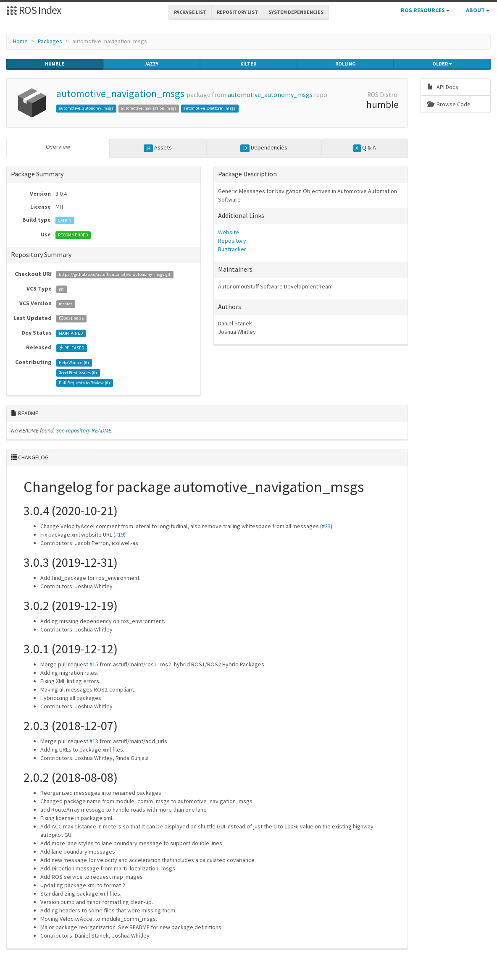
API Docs (443, 87)
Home (20, 41)
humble (55, 64)
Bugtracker (232, 249)
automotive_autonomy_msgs (270, 95)
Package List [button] (190, 12)
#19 (120, 535)
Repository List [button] (237, 12)
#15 (94, 664)
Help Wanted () (74, 363)
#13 (94, 741)
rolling (346, 64)
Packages (50, 41)
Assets (158, 148)
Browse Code (449, 104)
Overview (58, 147)
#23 (326, 526)
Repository (232, 241)
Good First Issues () (78, 373)
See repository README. (84, 430)
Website (229, 232)
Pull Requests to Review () (84, 383)
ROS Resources (425, 10)
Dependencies (264, 148)
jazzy (151, 64)
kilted (248, 64)
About (478, 10)
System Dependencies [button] (296, 12)
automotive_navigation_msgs (120, 93)
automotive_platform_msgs (210, 108)
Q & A (365, 148)
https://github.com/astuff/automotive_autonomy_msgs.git (115, 274)
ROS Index (34, 10)
